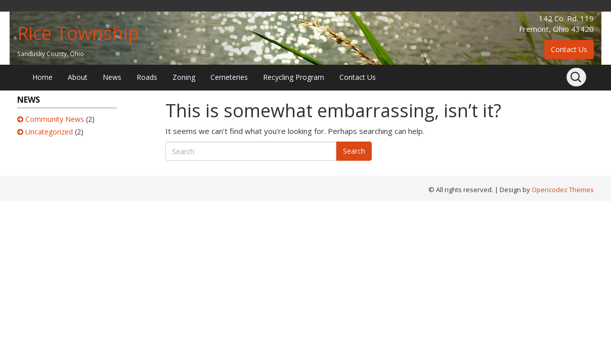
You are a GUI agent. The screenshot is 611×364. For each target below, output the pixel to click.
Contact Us (569, 49)
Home (42, 77)
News (112, 77)
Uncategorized (49, 132)
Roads (147, 77)
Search (354, 151)
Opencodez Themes (563, 190)
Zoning (184, 77)
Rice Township (78, 33)
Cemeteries (229, 77)
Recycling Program (294, 77)
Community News (55, 119)
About (78, 77)
